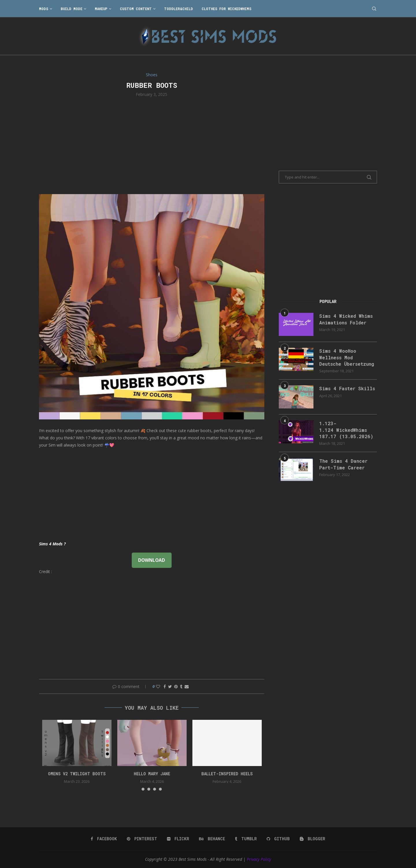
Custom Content (136, 9)
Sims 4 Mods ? (52, 544)
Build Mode (71, 9)
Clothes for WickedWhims (226, 9)
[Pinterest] (142, 839)
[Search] (374, 9)
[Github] (278, 839)
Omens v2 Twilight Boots (77, 774)
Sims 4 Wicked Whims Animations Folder (346, 319)
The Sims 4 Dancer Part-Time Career (343, 464)
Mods (44, 9)
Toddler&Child (179, 9)
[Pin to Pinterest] (176, 686)
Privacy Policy (259, 859)
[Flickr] (178, 839)
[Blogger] (312, 839)
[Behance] (212, 839)
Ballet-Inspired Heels (227, 774)
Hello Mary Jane (152, 774)
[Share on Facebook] (165, 686)
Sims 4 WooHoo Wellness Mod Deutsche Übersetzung (347, 357)
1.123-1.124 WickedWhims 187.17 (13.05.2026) (346, 430)
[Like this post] (158, 686)
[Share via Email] (187, 686)
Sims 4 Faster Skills (347, 388)
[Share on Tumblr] (181, 686)
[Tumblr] (246, 839)
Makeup (101, 9)
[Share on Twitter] (170, 686)
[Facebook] (104, 839)
